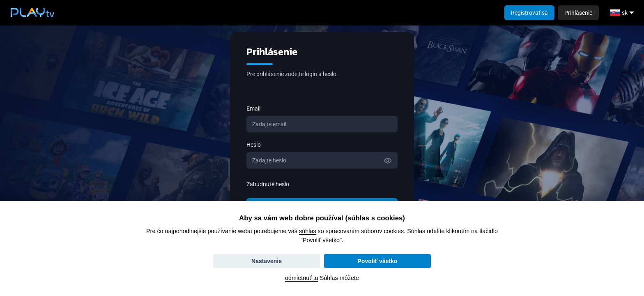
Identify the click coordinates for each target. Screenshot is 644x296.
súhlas (308, 231)
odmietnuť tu (302, 278)
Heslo (254, 145)
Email (253, 109)
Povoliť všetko (378, 261)
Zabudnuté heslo (268, 184)
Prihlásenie (578, 13)
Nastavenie (267, 261)
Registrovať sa (529, 13)
